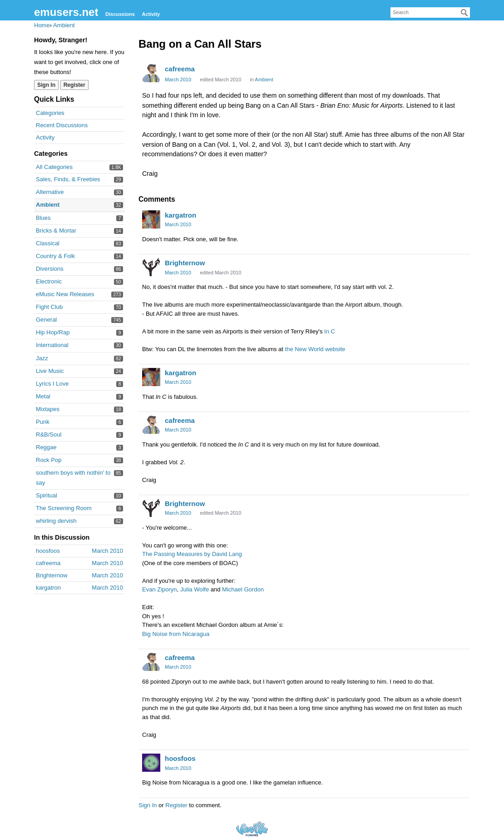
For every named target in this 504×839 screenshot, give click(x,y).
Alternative (50, 192)
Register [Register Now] (74, 85)
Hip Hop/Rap (53, 332)
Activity (151, 14)
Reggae (46, 447)
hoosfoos (180, 758)
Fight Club (49, 307)
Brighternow (185, 263)
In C (330, 331)
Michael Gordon (243, 589)
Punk (43, 422)
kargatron (180, 215)
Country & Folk (55, 256)
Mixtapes (48, 409)
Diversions (50, 269)
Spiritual (47, 495)
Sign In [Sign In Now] (46, 85)
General (46, 320)
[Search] (464, 13)
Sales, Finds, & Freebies (68, 179)
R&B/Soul (49, 434)
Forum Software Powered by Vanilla (252, 829)
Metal (43, 396)
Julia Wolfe (195, 589)
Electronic (49, 281)
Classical (48, 243)
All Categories (54, 167)
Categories (50, 113)
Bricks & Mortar (56, 231)
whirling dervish (56, 521)
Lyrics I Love (52, 384)
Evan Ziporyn (160, 589)
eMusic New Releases (65, 294)
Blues (43, 218)
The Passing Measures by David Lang (192, 554)
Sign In (148, 805)
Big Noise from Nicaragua (176, 634)
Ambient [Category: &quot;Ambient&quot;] (264, 79)
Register (176, 805)
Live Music (50, 371)
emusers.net (66, 12)
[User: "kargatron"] (151, 219)
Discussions (120, 14)
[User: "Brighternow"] (151, 267)
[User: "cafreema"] (151, 73)
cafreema (180, 69)
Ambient (48, 205)
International (52, 345)
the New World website (315, 349)
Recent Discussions (62, 125)
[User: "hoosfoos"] (151, 763)
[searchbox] (430, 12)
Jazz (42, 358)
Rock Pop (49, 460)
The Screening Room (64, 508)
